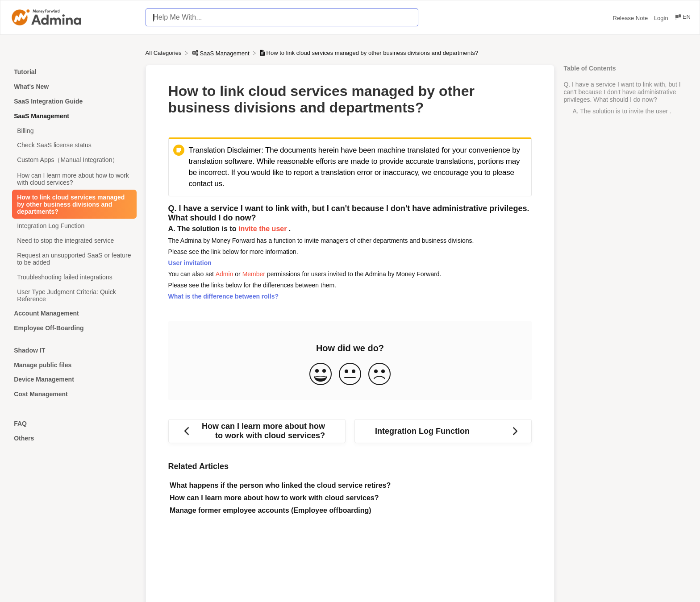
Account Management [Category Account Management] (46, 313)
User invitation (190, 263)
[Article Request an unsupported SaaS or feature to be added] (73, 259)
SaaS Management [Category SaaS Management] (42, 116)
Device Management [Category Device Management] (44, 379)
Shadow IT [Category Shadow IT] (29, 350)
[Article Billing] (73, 131)
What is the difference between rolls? (223, 296)
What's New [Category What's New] (31, 87)
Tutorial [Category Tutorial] (25, 72)
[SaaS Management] (222, 53)
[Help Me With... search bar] (282, 17)
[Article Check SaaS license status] (73, 145)
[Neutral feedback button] (350, 375)
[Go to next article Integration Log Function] (443, 431)
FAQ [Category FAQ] (20, 423)
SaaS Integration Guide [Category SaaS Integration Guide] (48, 101)
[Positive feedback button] (321, 375)
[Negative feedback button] (379, 375)
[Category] (73, 339)
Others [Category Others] (24, 438)
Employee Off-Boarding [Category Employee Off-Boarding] (49, 328)
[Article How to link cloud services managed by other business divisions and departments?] (73, 204)
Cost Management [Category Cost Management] (41, 394)
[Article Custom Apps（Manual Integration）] (73, 160)
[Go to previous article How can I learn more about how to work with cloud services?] (257, 431)
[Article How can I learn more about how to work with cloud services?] (73, 179)
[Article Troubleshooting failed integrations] (73, 277)
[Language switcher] (682, 18)
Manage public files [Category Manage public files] (43, 365)
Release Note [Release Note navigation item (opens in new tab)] (631, 18)
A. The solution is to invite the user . (622, 111)
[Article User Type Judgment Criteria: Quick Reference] (73, 295)
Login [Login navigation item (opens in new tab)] (662, 18)
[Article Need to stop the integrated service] (73, 241)
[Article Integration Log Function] (73, 226)
